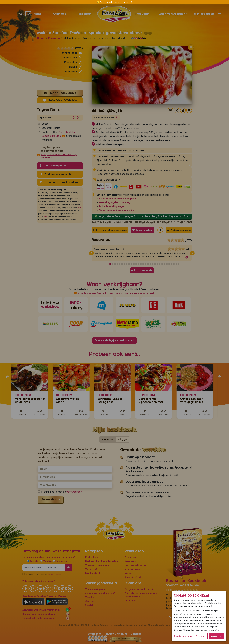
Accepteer (216, 636)
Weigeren (200, 636)
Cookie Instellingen (184, 636)
